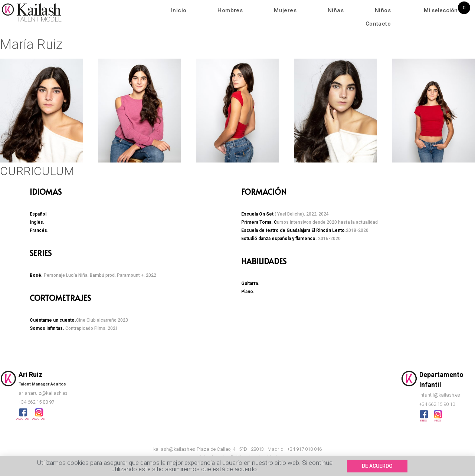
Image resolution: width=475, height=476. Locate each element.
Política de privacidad (254, 457)
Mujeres (285, 10)
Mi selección (441, 10)
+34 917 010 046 (304, 449)
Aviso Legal (211, 457)
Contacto (378, 24)
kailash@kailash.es (174, 449)
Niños (383, 10)
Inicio (179, 10)
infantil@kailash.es (440, 395)
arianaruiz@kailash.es (43, 393)
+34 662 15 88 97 (36, 402)
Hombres (230, 10)
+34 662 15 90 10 (437, 404)
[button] (7, 112)
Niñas (336, 10)
